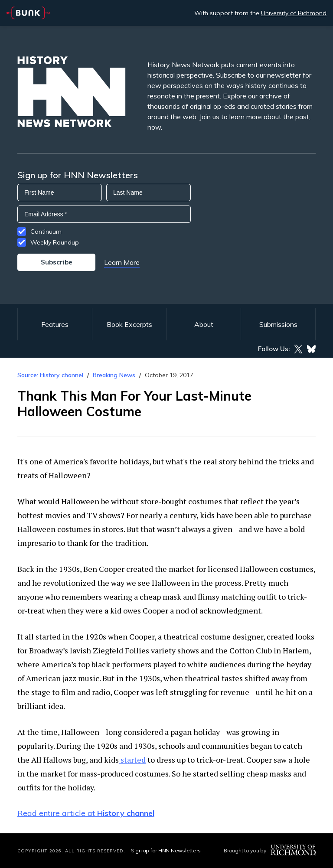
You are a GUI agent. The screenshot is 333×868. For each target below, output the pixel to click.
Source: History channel (50, 375)
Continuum (46, 232)
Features (55, 324)
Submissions (278, 324)
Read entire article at (86, 813)
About (204, 324)
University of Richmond (294, 13)
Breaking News (114, 375)
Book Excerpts (129, 324)
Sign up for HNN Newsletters (166, 850)
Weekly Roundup (55, 242)
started (132, 760)
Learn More (122, 262)
